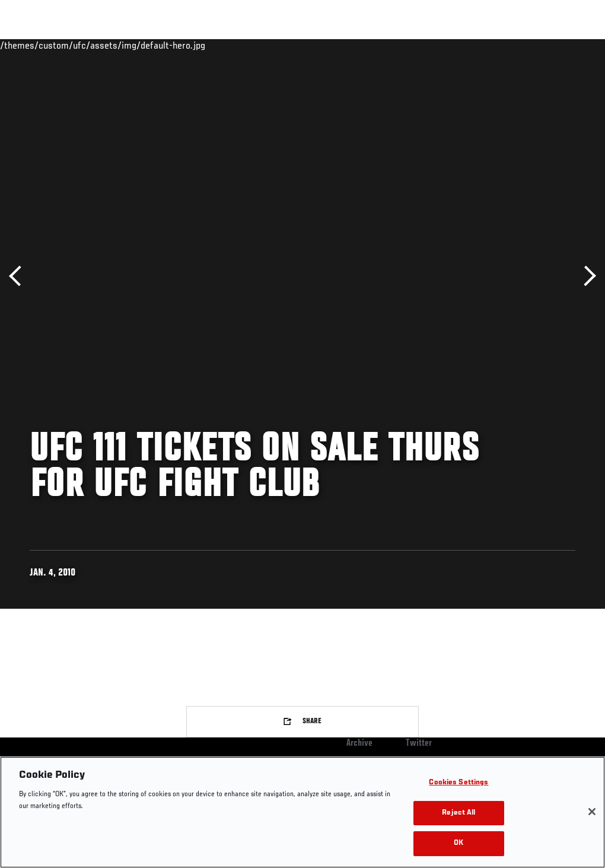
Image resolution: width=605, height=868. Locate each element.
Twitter (419, 743)
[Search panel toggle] (566, 45)
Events (32, 45)
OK (458, 843)
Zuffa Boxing (481, 45)
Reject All (458, 813)
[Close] (592, 812)
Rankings (83, 45)
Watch (424, 45)
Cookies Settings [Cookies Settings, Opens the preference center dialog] (458, 783)
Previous (19, 276)
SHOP (534, 45)
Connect (376, 45)
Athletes (136, 45)
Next (586, 276)
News (182, 45)
